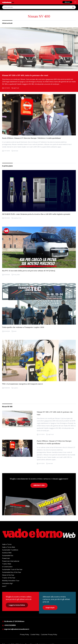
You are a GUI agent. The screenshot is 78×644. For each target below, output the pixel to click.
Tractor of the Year (9, 578)
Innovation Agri (7, 583)
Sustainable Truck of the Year (12, 569)
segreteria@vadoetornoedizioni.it (16, 629)
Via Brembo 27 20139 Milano (13, 621)
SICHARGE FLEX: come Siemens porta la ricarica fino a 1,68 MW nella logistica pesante (36, 214)
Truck (20, 218)
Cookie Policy (35, 634)
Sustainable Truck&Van (10, 550)
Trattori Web (7, 564)
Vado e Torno (7, 544)
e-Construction (7, 567)
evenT (4, 586)
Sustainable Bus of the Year (12, 572)
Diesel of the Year (8, 575)
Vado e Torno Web (9, 547)
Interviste (16, 151)
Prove (15, 275)
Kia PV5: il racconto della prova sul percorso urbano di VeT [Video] (29, 271)
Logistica (16, 218)
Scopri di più (50, 608)
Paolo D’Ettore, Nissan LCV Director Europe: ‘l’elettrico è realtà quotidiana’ (32, 138)
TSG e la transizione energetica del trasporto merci (22, 384)
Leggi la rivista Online (17, 605)
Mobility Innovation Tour (11, 581)
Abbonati (67, 2)
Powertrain (6, 558)
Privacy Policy (24, 634)
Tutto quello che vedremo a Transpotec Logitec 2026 (23, 327)
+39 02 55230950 (9, 625)
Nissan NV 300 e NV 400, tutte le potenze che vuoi (25, 75)
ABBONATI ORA (39, 485)
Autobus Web (7, 553)
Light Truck (16, 88)
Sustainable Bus (8, 555)
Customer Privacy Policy (49, 634)
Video (18, 275)
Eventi (15, 331)
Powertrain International (11, 561)
